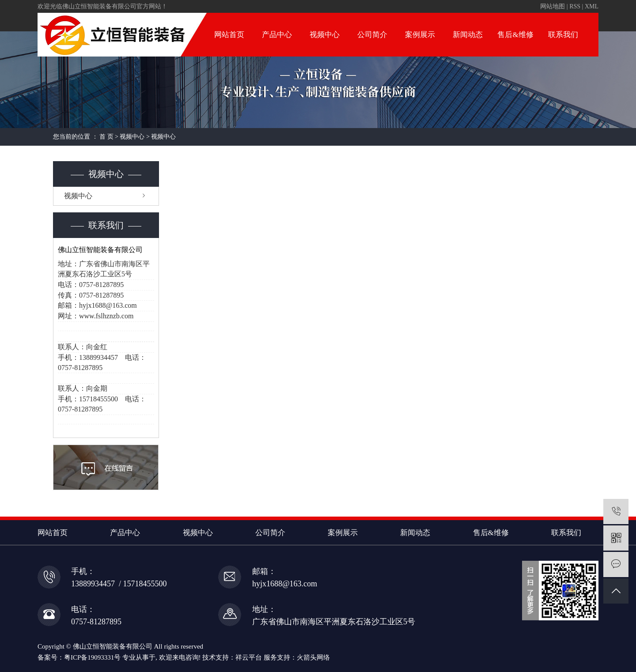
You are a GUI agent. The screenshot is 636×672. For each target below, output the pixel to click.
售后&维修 (515, 35)
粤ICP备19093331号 (92, 657)
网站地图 (553, 6)
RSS (575, 6)
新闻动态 (468, 35)
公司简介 (372, 35)
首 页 (106, 137)
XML (592, 6)
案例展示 (420, 35)
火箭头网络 (313, 657)
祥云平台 (249, 657)
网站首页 (229, 35)
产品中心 (277, 35)
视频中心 (325, 35)
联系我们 (563, 35)
